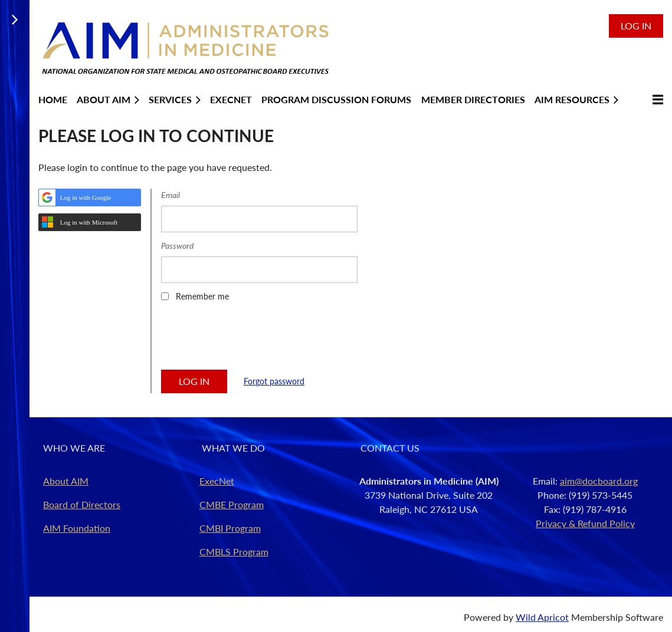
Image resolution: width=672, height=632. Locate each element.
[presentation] (251, 340)
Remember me (202, 296)
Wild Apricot (542, 617)
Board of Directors (82, 504)
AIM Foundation (77, 528)
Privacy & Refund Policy (585, 523)
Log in (636, 26)
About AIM (66, 481)
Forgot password (274, 381)
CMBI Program (230, 528)
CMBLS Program (234, 552)
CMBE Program (232, 504)
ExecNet (217, 481)
